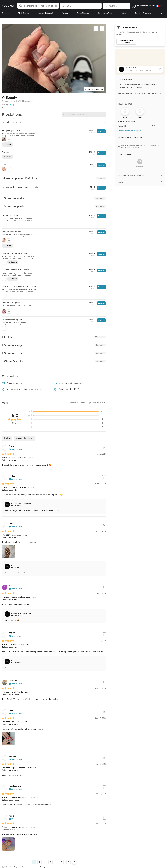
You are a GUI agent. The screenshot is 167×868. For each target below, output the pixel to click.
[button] (38, 6)
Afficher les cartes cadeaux (127, 41)
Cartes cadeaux (125, 27)
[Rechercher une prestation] (84, 115)
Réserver (101, 131)
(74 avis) (11, 105)
